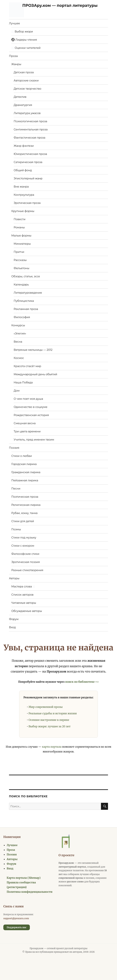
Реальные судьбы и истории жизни (53, 713)
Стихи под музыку (24, 538)
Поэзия (14, 448)
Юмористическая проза (30, 154)
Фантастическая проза (29, 138)
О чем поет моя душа (28, 399)
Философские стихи (25, 554)
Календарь (21, 285)
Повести (19, 219)
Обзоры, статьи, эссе (26, 276)
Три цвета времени (27, 431)
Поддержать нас (17, 927)
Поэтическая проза (25, 497)
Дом (17, 391)
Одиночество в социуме (30, 407)
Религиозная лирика (26, 505)
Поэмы (16, 529)
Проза (13, 56)
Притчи (19, 252)
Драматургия (23, 105)
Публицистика (24, 301)
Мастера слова (23, 587)
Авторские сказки (26, 81)
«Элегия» (20, 334)
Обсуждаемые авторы (27, 611)
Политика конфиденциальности (30, 892)
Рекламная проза (26, 309)
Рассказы (20, 260)
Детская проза (24, 72)
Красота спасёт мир (27, 366)
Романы (19, 227)
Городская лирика (24, 464)
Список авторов (22, 595)
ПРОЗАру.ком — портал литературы (60, 5)
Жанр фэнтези (24, 146)
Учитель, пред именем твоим (34, 440)
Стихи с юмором (23, 546)
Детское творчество (27, 89)
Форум (14, 619)
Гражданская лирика (26, 472)
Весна (18, 342)
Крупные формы (23, 211)
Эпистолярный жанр (28, 178)
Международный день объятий (35, 374)
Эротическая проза (27, 203)
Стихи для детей (23, 521)
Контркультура (24, 195)
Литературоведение (28, 293)
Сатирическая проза (28, 162)
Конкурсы (18, 325)
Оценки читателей (26, 48)
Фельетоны (21, 268)
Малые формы (21, 236)
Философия (22, 317)
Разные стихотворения (27, 570)
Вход (12, 627)
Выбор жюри (22, 32)
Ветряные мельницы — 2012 (33, 350)
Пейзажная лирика (25, 480)
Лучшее (14, 23)
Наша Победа (23, 382)
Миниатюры (22, 244)
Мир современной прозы (45, 707)
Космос (19, 358)
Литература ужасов (27, 113)
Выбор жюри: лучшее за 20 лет (49, 726)
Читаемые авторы (24, 603)
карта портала (52, 747)
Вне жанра (21, 187)
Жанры (16, 64)
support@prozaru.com (16, 918)
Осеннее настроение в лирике (49, 720)
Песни (16, 489)
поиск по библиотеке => (82, 682)
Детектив (20, 97)
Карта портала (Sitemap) (24, 878)
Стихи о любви (22, 456)
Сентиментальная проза (31, 129)
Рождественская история (31, 415)
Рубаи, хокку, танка (24, 513)
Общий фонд (23, 170)
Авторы (14, 578)
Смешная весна (25, 423)
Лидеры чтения (24, 40)
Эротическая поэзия (26, 562)
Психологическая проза (30, 121)
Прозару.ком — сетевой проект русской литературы (59, 948)
